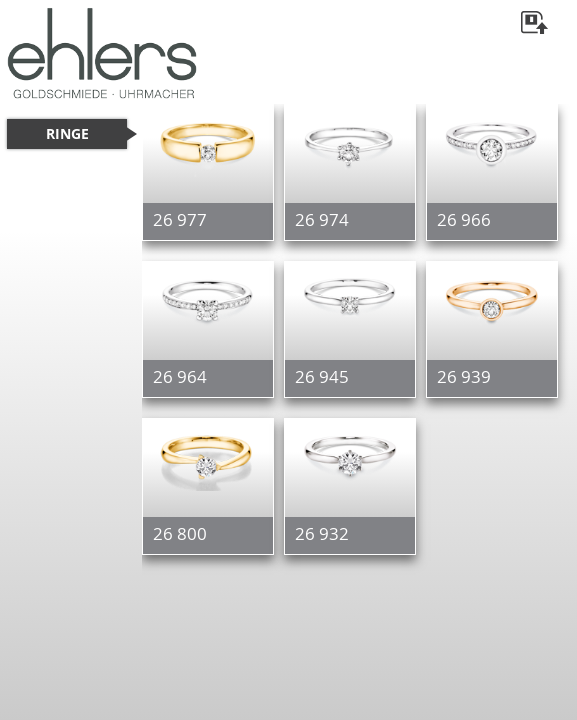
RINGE (67, 133)
